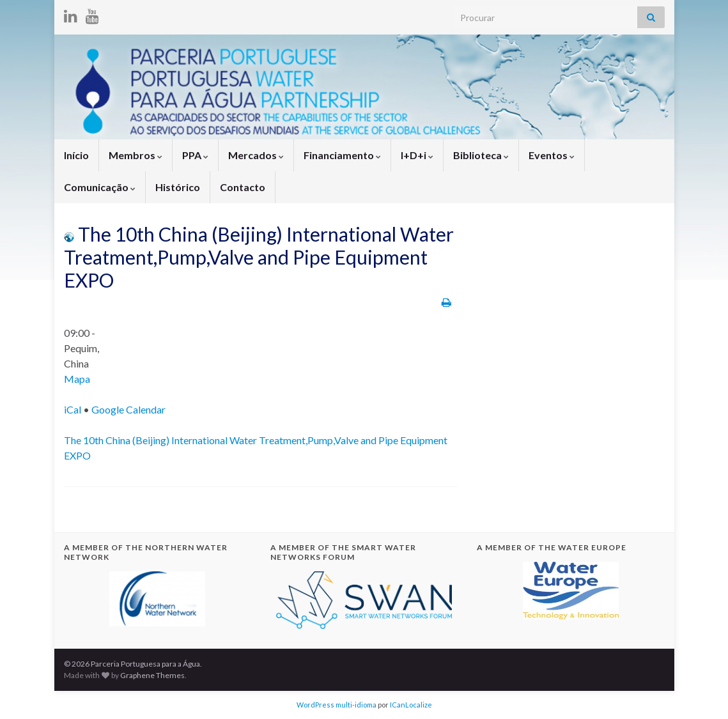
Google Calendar (128, 409)
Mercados (256, 155)
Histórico (178, 187)
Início (76, 155)
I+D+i (417, 155)
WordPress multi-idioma (337, 705)
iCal (73, 409)
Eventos (552, 155)
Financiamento (342, 155)
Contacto (243, 187)
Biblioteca (481, 155)
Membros (136, 155)
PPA (195, 155)
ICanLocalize (411, 705)
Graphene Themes (152, 675)
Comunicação (100, 187)
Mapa (77, 379)
